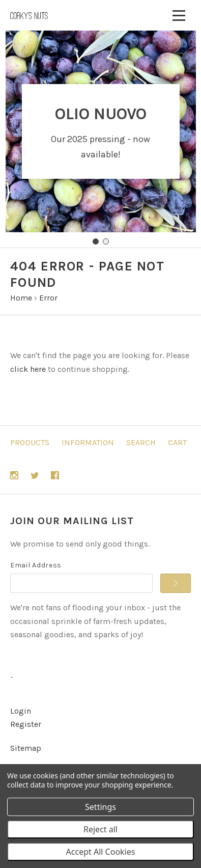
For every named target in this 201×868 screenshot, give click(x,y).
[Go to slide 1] (96, 241)
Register (26, 724)
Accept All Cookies (101, 852)
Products (30, 442)
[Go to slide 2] (106, 241)
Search (141, 442)
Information (88, 442)
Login (21, 711)
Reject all (101, 829)
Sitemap (26, 748)
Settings (101, 807)
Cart (177, 442)
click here (28, 369)
